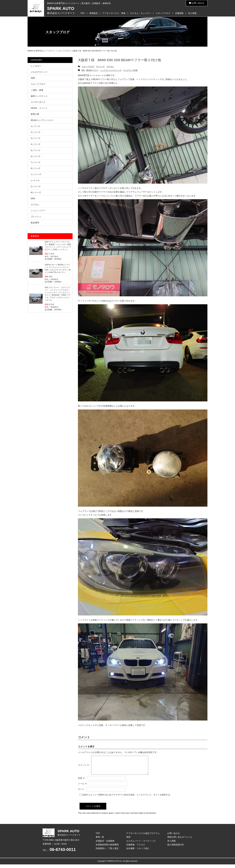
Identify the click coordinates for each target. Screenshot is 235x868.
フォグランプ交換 (130, 70)
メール (82, 787)
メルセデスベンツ (39, 72)
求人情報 (192, 13)
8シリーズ (36, 168)
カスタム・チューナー (141, 13)
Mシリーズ (36, 192)
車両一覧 (100, 841)
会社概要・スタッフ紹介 (138, 852)
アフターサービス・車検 (114, 13)
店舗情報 (179, 13)
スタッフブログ (163, 13)
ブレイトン (36, 217)
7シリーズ (36, 162)
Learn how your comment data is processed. (136, 817)
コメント (83, 767)
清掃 (33, 78)
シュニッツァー (38, 210)
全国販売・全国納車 (105, 844)
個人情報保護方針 (176, 848)
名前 (81, 782)
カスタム (110, 67)
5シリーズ (36, 150)
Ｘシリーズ (36, 174)
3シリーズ (100, 67)
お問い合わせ (197, 3)
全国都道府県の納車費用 (107, 848)
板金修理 (35, 223)
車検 (128, 841)
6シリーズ (36, 156)
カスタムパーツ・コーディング (141, 844)
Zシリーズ (36, 186)
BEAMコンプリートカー (42, 120)
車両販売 (94, 13)
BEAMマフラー (92, 70)
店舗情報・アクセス (136, 848)
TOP (83, 13)
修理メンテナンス (39, 96)
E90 (83, 70)
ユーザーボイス (38, 102)
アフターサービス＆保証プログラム (143, 837)
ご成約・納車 (37, 90)
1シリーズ (36, 126)
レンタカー (36, 66)
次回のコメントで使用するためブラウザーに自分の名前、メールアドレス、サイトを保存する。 (127, 798)
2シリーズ (36, 132)
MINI (33, 198)
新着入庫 (35, 114)
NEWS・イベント (39, 108)
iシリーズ (35, 180)
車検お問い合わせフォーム (180, 841)
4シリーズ (36, 144)
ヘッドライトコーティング (111, 70)
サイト (81, 793)
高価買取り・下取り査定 (107, 852)
